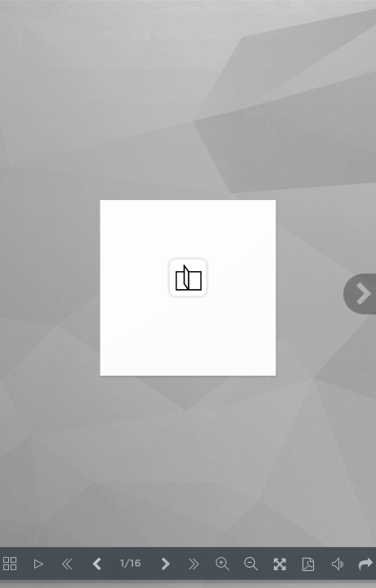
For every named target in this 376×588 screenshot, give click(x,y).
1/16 (131, 564)
